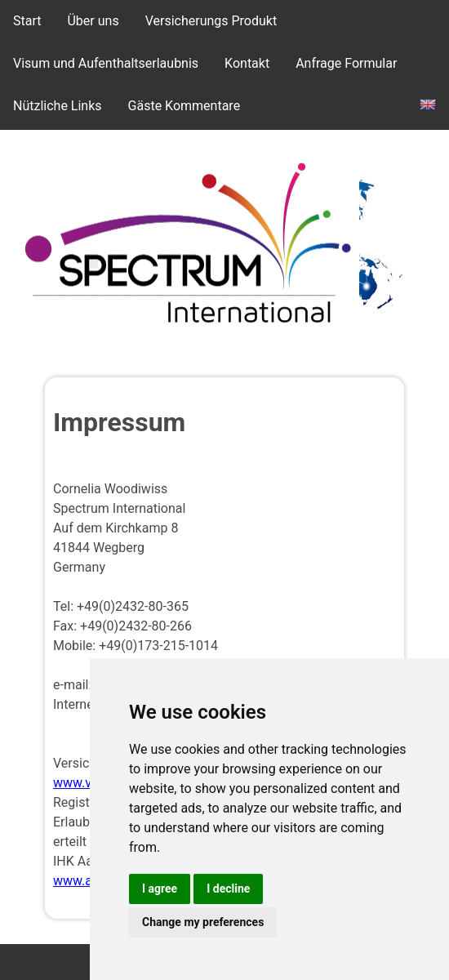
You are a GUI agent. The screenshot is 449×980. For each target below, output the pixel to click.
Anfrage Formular (346, 63)
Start (27, 21)
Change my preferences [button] (203, 922)
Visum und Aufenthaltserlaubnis (106, 63)
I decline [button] (228, 889)
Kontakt (247, 63)
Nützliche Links (58, 106)
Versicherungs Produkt (211, 21)
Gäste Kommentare (184, 106)
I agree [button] (160, 889)
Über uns (93, 21)
